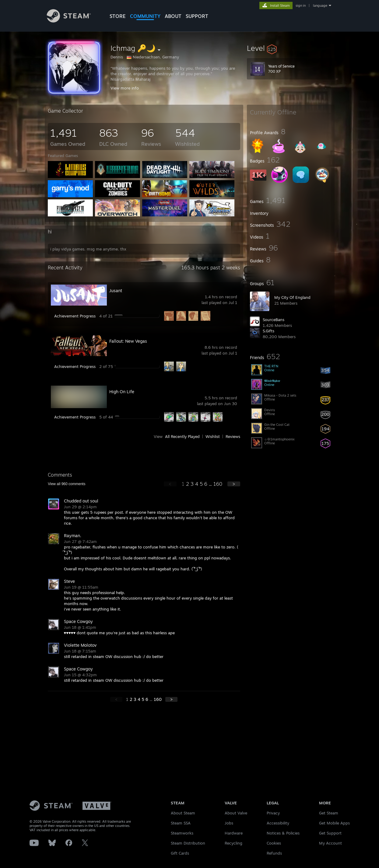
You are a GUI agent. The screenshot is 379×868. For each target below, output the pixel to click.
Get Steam (329, 813)
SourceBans (274, 320)
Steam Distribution (188, 843)
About (173, 16)
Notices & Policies (283, 833)
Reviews (233, 436)
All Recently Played (182, 436)
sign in (301, 5)
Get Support (330, 833)
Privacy (273, 813)
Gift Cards (180, 853)
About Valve (236, 813)
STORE (118, 16)
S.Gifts (268, 331)
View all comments (67, 484)
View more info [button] (125, 88)
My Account (330, 843)
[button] (291, 48)
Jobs (229, 823)
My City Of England (292, 297)
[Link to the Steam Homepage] (73, 21)
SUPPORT (197, 16)
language (320, 5)
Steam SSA (181, 823)
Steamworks (182, 833)
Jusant (116, 290)
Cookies (274, 843)
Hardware (234, 833)
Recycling (233, 843)
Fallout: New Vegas (128, 341)
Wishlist (213, 436)
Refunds (274, 853)
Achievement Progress (75, 316)
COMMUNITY (145, 16)
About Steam (183, 813)
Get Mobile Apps (334, 823)
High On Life (122, 392)
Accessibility (278, 823)
